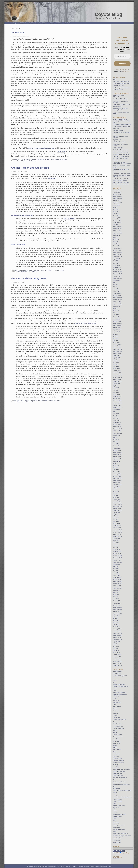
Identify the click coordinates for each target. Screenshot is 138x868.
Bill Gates (17, 400)
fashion (28, 159)
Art (114, 682)
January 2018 (117, 321)
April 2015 (116, 392)
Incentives (116, 756)
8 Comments (33, 272)
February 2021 (117, 248)
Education (116, 713)
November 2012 (117, 455)
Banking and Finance (119, 684)
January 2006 (117, 631)
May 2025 (116, 211)
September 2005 (118, 640)
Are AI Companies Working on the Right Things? (121, 89)
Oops (114, 79)
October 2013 (117, 431)
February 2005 (117, 655)
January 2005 (117, 657)
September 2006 (118, 614)
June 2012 (116, 465)
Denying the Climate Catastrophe (119, 96)
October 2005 (117, 637)
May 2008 (116, 571)
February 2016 (117, 371)
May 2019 (116, 287)
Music (114, 780)
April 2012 (116, 470)
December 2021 (117, 227)
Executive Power (118, 724)
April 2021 (116, 244)
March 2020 (116, 265)
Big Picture (26, 270)
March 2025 (116, 216)
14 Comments (33, 161)
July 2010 (115, 515)
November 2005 (117, 635)
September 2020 (118, 257)
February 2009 (117, 551)
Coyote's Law (117, 702)
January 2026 (117, 194)
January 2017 (117, 347)
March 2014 (116, 420)
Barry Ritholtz (18, 270)
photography (116, 788)
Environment (116, 717)
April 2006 (116, 625)
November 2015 (117, 377)
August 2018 (116, 306)
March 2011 (116, 498)
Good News (116, 739)
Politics (115, 793)
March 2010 (116, 523)
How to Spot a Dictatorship (120, 152)
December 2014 (117, 401)
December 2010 (117, 504)
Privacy (115, 795)
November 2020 (117, 252)
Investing (115, 765)
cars (16, 159)
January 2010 (117, 528)
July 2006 (115, 618)
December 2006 (117, 607)
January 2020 (117, 270)
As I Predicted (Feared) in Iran (121, 84)
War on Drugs (117, 842)
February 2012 (117, 474)
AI (113, 678)
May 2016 (116, 364)
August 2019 (116, 280)
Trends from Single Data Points (122, 836)
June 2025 (116, 209)
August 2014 (116, 409)
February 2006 (117, 629)
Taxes (114, 821)
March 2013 (116, 446)
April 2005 (116, 650)
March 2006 (116, 627)
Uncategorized (117, 840)
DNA (19, 159)
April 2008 (116, 573)
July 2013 (115, 437)
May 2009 (116, 545)
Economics (116, 711)
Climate (115, 698)
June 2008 (116, 569)
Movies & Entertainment (120, 778)
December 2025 (117, 196)
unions (62, 270)
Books (115, 690)
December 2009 (117, 530)
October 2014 (117, 405)
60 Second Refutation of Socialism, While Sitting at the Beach (121, 121)
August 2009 (116, 539)
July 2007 (115, 592)
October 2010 (117, 508)
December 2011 (117, 478)
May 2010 (116, 519)
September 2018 (118, 304)
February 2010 (117, 526)
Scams (115, 810)
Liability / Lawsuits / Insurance (121, 769)
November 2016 (117, 351)
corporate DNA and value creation (85, 323)
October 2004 (117, 663)
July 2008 (115, 567)
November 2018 (117, 300)
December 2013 (117, 427)
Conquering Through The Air (121, 81)
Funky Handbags (118, 148)
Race (114, 803)
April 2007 (116, 599)
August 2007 (116, 590)
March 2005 (116, 653)
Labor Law (116, 767)
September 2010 (118, 511)
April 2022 (116, 224)
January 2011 (117, 502)
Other (114, 786)
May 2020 (116, 261)
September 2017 (118, 330)
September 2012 (118, 459)
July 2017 (115, 334)
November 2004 (117, 661)
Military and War (117, 773)
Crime (114, 705)
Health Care (116, 743)
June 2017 (116, 336)
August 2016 (116, 358)
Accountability (117, 674)
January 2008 (117, 579)
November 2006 (117, 610)
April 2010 (116, 521)
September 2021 (118, 233)
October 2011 (117, 483)
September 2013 (118, 433)
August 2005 (116, 642)
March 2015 (116, 394)
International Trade (118, 763)
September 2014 (118, 407)
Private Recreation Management (122, 797)
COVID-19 (116, 700)
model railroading (118, 775)
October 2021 (117, 231)
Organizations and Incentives (121, 784)
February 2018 (117, 319)
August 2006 (116, 616)
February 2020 (117, 267)
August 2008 (116, 564)
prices (57, 159)
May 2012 (116, 467)
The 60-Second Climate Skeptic (122, 173)
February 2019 (117, 293)
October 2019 (117, 276)
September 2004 (118, 665)
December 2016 (117, 349)
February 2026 (117, 192)
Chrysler (42, 270)
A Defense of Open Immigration (122, 125)
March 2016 (116, 369)
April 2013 (116, 444)
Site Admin (116, 859)
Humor (115, 752)
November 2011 (117, 480)
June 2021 (116, 239)
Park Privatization (41, 23)
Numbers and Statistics (119, 782)
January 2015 (117, 399)
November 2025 (117, 199)
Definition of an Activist (119, 142)
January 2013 (117, 450)
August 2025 (116, 205)
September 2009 (118, 536)
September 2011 (118, 485)
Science (115, 812)
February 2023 (117, 222)
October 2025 (117, 201)
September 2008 (118, 562)
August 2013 (116, 435)
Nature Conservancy (50, 400)
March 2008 (116, 575)
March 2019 (116, 291)
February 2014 (117, 422)
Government (21, 402)
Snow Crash (61, 152)
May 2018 (116, 313)
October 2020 (117, 255)
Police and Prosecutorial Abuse (122, 791)
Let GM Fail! (18, 33)
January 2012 (117, 476)
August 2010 (116, 513)
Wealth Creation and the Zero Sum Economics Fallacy (121, 180)
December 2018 (117, 297)
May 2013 (116, 442)
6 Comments (30, 402)
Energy (115, 715)
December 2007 (117, 582)
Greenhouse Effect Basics (120, 99)
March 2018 (116, 317)
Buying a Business (118, 130)
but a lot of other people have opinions (41, 148)
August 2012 (116, 461)
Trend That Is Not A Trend (120, 834)
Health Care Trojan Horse (120, 150)
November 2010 (117, 506)
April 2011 (116, 495)
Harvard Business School (47, 159)
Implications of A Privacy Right (121, 154)
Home (13, 23)
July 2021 (115, 237)
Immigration (116, 754)
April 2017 (116, 341)
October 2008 (117, 560)
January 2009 (117, 554)
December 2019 (117, 272)
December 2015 (117, 375)
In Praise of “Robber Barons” (121, 156)
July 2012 (115, 463)
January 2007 (117, 605)
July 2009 (115, 541)
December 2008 (117, 556)
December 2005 (117, 633)
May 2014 (116, 416)
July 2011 (115, 489)
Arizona (115, 680)
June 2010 (116, 517)
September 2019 (118, 278)
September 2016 (118, 356)
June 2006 (116, 620)
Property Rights (117, 799)
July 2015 (115, 386)
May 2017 (116, 338)
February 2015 (117, 397)
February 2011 (117, 500)
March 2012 (116, 472)
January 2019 (117, 295)
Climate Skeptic (22, 23)
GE (35, 159)
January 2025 (117, 220)
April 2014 (116, 418)
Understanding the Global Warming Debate (120, 109)
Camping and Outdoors (119, 692)
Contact (67, 23)
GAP (32, 159)
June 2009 (116, 543)
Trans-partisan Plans (119, 829)
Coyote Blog (109, 14)
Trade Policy (116, 827)
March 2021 (116, 246)
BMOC (31, 23)
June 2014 (116, 414)
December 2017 (117, 323)
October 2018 (117, 302)
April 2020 (116, 263)
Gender (115, 732)
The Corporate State (119, 825)
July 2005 (115, 644)
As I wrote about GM (18, 245)
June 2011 (116, 491)
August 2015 (116, 384)
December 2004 (117, 659)
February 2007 (117, 603)
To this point (52, 179)
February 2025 (117, 218)
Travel (114, 831)
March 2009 (116, 549)
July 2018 (115, 308)
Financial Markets (118, 726)
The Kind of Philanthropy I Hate (29, 278)
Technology (116, 823)
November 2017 (117, 325)
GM (38, 159)
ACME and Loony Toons (120, 676)
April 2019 (116, 289)
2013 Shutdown (117, 671)
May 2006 (116, 622)
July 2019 (115, 282)
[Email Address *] (122, 56)
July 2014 (115, 412)
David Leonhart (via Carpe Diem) (22, 215)
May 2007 (116, 597)
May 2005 (116, 648)
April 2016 (116, 366)
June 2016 (116, 362)
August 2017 (116, 332)
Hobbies (115, 748)
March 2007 (116, 601)
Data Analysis (117, 707)
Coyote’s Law (117, 140)
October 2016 (117, 353)
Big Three (33, 270)
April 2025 (116, 214)
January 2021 (117, 250)
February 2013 (117, 448)
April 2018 (116, 315)
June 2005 (116, 646)
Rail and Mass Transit (119, 806)
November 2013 (117, 429)
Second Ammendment (119, 814)
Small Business (117, 816)
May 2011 (116, 493)
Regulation (116, 808)
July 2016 (115, 360)
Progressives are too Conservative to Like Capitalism (122, 163)
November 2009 (117, 532)
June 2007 (116, 594)
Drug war (115, 709)
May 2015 (116, 390)
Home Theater (117, 750)
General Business (22, 161)
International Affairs (118, 760)
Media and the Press (119, 771)
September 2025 (118, 203)
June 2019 (116, 285)
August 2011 (116, 487)
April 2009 (116, 547)
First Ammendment (118, 728)
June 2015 (116, 388)
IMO (42, 400)
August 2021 (116, 235)
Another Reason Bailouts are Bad (30, 168)
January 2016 (117, 373)
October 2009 (117, 534)
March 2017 (116, 343)
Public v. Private (117, 801)
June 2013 (116, 440)
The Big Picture (69, 219)
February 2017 (117, 345)
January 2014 (117, 424)
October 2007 (117, 586)
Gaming (115, 730)
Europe (23, 159)
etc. (114, 722)
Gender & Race (117, 735)
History (115, 745)
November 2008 (117, 558)
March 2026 (116, 190)
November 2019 (117, 274)
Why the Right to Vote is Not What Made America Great (121, 183)
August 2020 (116, 259)
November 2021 (117, 229)
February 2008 (117, 577)
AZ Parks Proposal (56, 23)
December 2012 (117, 452)
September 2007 (118, 588)
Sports (115, 819)
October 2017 (117, 328)
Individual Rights (117, 758)
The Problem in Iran (118, 86)
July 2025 (115, 207)
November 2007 (117, 584)
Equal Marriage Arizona (119, 720)
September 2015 (118, 381)
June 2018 (116, 310)
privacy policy (118, 71)
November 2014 (117, 403)
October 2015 (117, 379)
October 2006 (117, 612)
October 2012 (117, 457)
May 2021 (116, 242)
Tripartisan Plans (118, 838)
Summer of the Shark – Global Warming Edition (121, 105)
